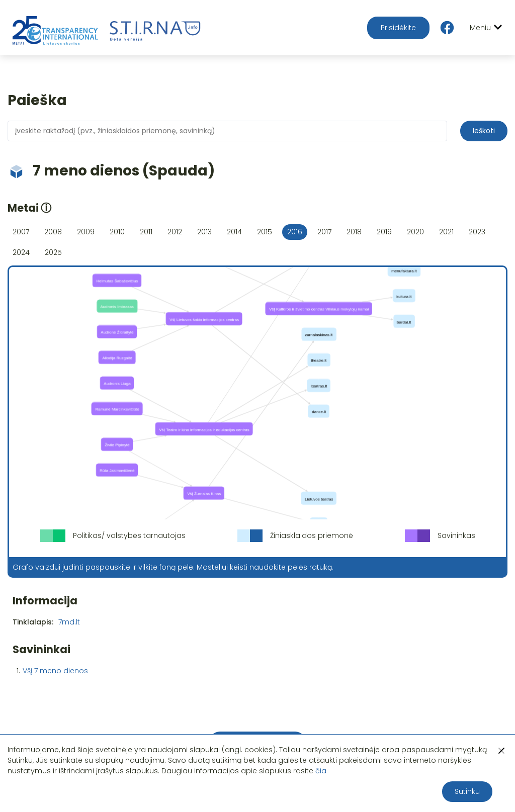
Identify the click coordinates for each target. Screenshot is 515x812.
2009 (86, 232)
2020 (415, 232)
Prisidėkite (398, 28)
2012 (175, 232)
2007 (21, 232)
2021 (446, 232)
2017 (324, 232)
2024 (21, 252)
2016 (295, 232)
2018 (354, 232)
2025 (53, 252)
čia (321, 771)
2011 (146, 232)
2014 (234, 232)
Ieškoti (484, 131)
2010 (117, 232)
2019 (384, 232)
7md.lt (69, 622)
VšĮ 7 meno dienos (55, 671)
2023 (477, 232)
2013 (204, 232)
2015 (265, 232)
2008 (53, 232)
